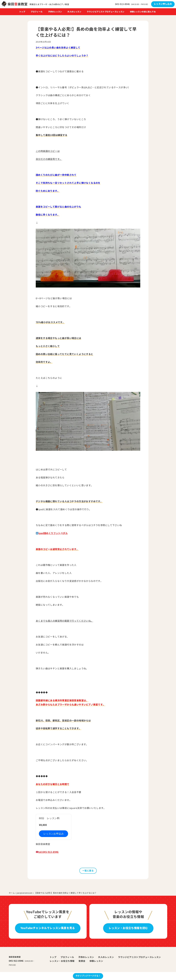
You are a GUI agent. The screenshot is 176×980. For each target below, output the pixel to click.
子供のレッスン (55, 12)
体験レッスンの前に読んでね (143, 12)
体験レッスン (96, 961)
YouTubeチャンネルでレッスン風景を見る (48, 928)
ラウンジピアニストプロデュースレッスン (106, 12)
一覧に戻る (88, 871)
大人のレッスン (74, 12)
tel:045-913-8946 (48, 852)
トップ (22, 12)
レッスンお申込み (54, 834)
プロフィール (37, 12)
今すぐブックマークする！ (88, 976)
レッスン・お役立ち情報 (62, 961)
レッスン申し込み (163, 4)
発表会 (82, 961)
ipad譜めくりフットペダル (53, 533)
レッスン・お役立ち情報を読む (128, 928)
